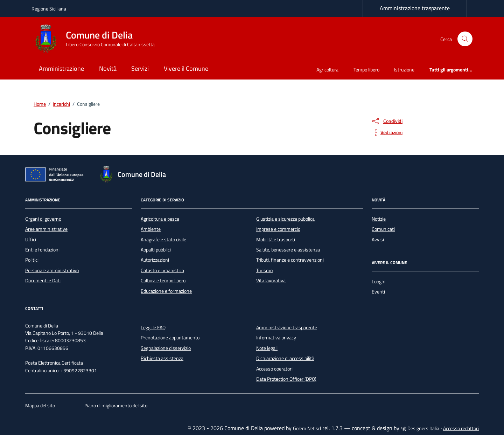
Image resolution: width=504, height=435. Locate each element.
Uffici (31, 240)
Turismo (264, 270)
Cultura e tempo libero (163, 281)
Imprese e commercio (278, 229)
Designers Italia (420, 428)
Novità (108, 68)
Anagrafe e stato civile (163, 240)
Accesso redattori (461, 428)
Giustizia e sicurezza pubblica (285, 219)
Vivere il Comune (186, 68)
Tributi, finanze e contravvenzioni (290, 260)
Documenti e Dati (43, 281)
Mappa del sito (40, 406)
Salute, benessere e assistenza (288, 250)
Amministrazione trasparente (415, 8)
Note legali (267, 348)
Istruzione (404, 70)
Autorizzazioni (155, 260)
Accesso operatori (274, 369)
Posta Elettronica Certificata (54, 363)
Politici (32, 260)
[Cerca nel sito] (465, 39)
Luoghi (379, 282)
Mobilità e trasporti (276, 240)
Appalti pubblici (156, 250)
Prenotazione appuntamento (170, 338)
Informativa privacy (276, 338)
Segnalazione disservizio (166, 348)
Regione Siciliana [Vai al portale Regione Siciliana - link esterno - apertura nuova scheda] (49, 9)
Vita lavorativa (271, 281)
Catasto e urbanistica (162, 270)
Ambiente (151, 229)
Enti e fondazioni (42, 250)
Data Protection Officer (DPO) (286, 379)
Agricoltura (327, 70)
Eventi (378, 292)
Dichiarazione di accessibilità (285, 358)
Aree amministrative (46, 229)
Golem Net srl (307, 428)
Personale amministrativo (52, 270)
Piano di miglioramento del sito (116, 406)
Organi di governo (43, 219)
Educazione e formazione (166, 291)
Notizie (379, 219)
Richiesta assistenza (162, 358)
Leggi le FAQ (153, 327)
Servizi (140, 68)
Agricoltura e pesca (160, 219)
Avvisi (378, 240)
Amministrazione (61, 68)
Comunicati (383, 229)
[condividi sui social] (387, 121)
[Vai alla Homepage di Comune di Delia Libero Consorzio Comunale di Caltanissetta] (97, 39)
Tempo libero (366, 70)
